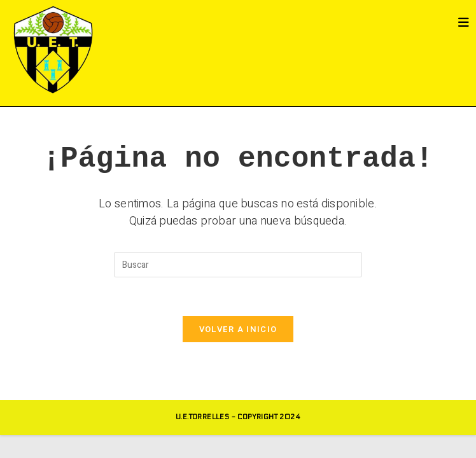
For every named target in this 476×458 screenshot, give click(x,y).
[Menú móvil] (464, 23)
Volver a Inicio (238, 329)
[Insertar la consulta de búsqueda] (238, 265)
